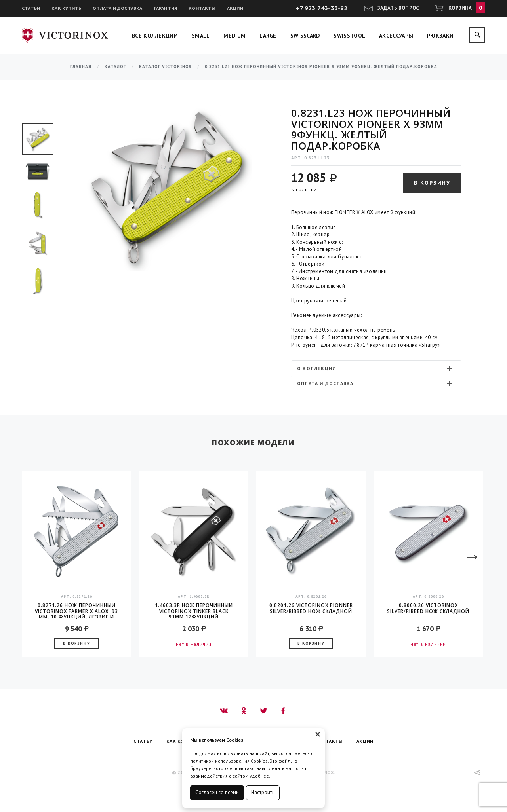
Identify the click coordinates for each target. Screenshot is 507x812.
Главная (81, 67)
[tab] (376, 368)
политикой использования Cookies (229, 761)
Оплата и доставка (117, 8)
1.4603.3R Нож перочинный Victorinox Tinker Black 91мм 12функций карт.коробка (194, 611)
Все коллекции (155, 36)
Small (201, 36)
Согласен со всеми (217, 792)
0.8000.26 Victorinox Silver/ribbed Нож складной (428, 608)
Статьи (31, 8)
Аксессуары (396, 36)
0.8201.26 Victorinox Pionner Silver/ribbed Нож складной (311, 608)
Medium (234, 36)
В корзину (432, 183)
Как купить (66, 8)
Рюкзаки (440, 36)
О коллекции (375, 368)
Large (268, 36)
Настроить (263, 792)
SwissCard (305, 36)
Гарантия (166, 8)
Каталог (115, 67)
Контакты (202, 8)
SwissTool (349, 36)
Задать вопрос (398, 8)
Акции (235, 8)
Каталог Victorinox (165, 67)
